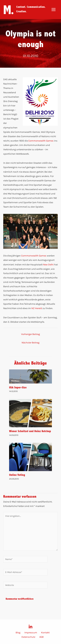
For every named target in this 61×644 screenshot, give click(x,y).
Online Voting (17, 475)
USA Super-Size (18, 387)
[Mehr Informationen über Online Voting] (30, 457)
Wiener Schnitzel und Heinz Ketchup (30, 431)
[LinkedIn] (30, 627)
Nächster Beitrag (30, 343)
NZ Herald (37, 308)
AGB (41, 637)
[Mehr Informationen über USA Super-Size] (30, 376)
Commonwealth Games (41, 141)
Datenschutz (28, 637)
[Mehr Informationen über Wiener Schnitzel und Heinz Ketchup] (30, 413)
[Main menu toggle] (54, 10)
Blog (18, 633)
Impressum (31, 633)
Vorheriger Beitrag (30, 334)
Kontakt (45, 633)
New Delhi (48, 265)
